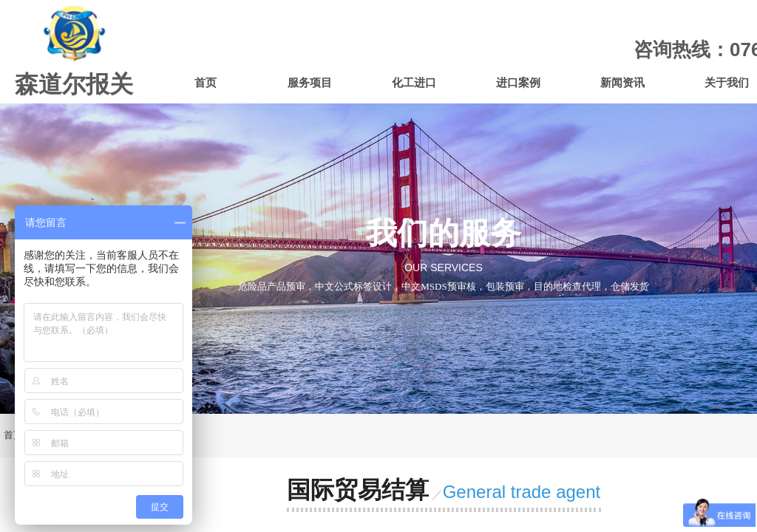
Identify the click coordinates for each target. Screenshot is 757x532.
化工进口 (414, 82)
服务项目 (310, 82)
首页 (206, 82)
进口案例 (518, 82)
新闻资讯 (622, 82)
